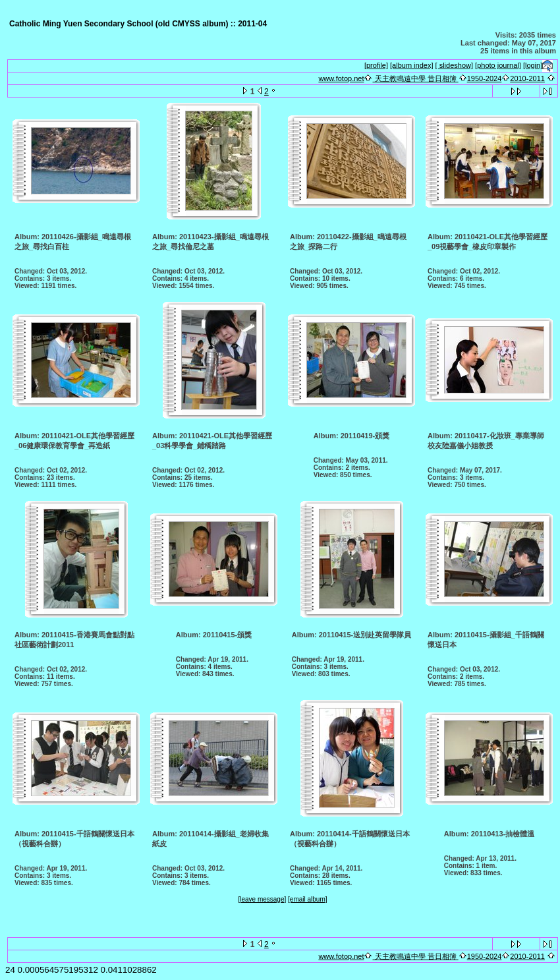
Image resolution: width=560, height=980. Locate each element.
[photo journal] (498, 65)
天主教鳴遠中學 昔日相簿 (415, 78)
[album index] (411, 65)
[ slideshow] (454, 65)
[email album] (307, 899)
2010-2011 (527, 78)
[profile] (376, 65)
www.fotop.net (341, 78)
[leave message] (262, 899)
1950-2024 (485, 78)
